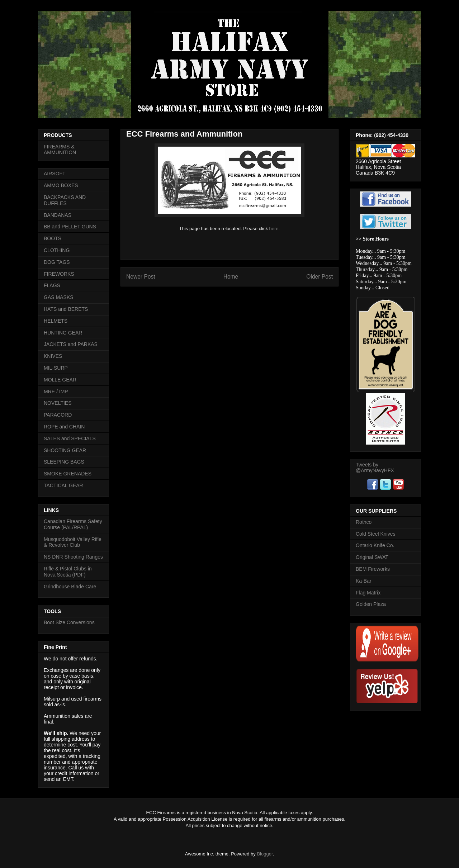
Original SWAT (372, 557)
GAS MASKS (58, 297)
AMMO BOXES (61, 185)
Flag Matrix (368, 593)
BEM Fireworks (373, 569)
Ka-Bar (364, 581)
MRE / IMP (56, 392)
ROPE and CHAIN (64, 427)
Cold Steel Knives (376, 534)
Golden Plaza (371, 604)
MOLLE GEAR (60, 380)
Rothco (364, 522)
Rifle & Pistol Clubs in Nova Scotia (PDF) (68, 572)
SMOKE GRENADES (68, 474)
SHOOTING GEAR (65, 450)
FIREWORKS (59, 274)
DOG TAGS (57, 262)
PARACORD (58, 415)
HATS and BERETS (66, 309)
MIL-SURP (56, 368)
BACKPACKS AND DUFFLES (65, 200)
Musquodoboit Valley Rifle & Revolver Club (73, 542)
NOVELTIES (58, 403)
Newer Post (141, 277)
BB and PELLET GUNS (70, 227)
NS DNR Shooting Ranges (73, 557)
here (274, 229)
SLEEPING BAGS (64, 462)
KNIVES (53, 356)
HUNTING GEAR (63, 333)
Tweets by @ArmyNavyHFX (375, 468)
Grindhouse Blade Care (70, 587)
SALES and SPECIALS (70, 438)
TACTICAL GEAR (63, 485)
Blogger (265, 854)
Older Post (320, 277)
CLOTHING (57, 250)
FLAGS (52, 285)
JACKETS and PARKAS (71, 344)
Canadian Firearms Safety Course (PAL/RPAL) (73, 524)
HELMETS (56, 321)
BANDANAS (58, 215)
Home (231, 277)
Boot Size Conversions (69, 622)
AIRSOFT (55, 174)
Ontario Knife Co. (375, 545)
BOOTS (53, 238)
